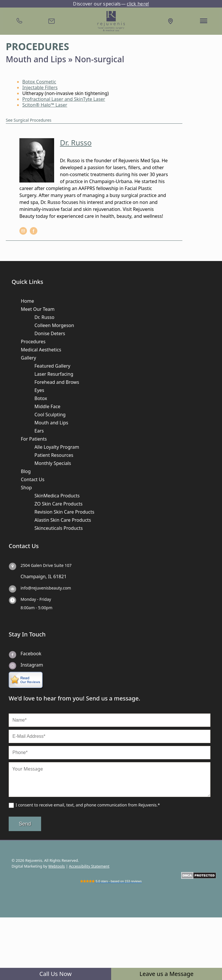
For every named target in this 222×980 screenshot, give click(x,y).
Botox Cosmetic (39, 82)
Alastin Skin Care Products (63, 520)
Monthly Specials (53, 463)
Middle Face (47, 406)
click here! (138, 4)
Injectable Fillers (40, 87)
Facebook (31, 654)
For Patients (34, 439)
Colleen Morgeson (54, 325)
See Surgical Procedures (29, 120)
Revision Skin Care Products (64, 512)
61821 (60, 576)
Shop (26, 488)
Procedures (33, 342)
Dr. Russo (44, 317)
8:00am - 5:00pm (36, 608)
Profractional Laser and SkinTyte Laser (64, 99)
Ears (39, 431)
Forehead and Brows (57, 382)
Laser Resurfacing (54, 374)
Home (27, 301)
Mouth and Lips (51, 423)
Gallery (29, 358)
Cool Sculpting (50, 415)
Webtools (57, 866)
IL (50, 576)
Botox (41, 398)
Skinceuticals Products (59, 528)
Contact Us (33, 479)
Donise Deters (50, 333)
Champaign (33, 576)
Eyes (39, 390)
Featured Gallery (52, 366)
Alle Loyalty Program (57, 447)
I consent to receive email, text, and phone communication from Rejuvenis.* (88, 805)
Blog (26, 471)
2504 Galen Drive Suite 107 (46, 565)
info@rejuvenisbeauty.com (46, 588)
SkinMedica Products (57, 496)
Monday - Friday (36, 599)
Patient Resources (54, 455)
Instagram (32, 665)
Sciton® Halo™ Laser (45, 105)
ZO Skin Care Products (58, 504)
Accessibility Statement (89, 866)
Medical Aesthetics (41, 350)
